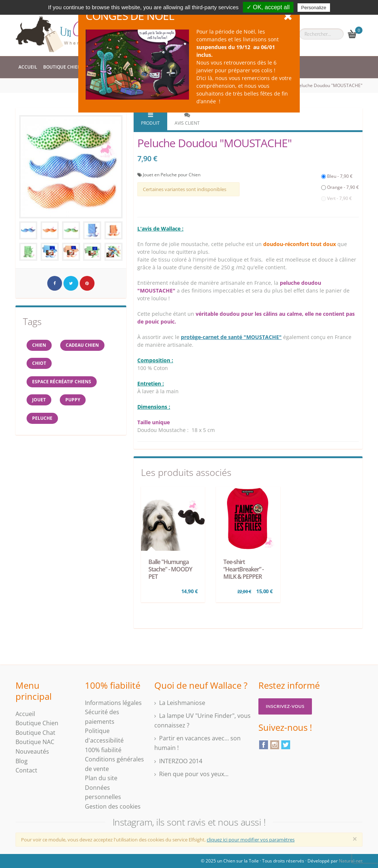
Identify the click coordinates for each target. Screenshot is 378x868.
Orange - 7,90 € (340, 187)
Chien (39, 345)
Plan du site (101, 778)
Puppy (73, 400)
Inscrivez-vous (285, 706)
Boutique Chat (35, 733)
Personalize (314, 8)
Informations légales (113, 703)
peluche (42, 419)
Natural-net (351, 861)
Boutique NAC (35, 742)
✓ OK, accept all (268, 7)
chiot (39, 364)
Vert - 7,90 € (336, 198)
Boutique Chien (62, 67)
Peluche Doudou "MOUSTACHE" (329, 85)
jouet (39, 400)
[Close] (355, 839)
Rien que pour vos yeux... (194, 774)
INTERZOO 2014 (181, 761)
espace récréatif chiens (62, 382)
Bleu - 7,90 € (337, 176)
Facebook (264, 745)
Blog (22, 761)
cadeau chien (83, 345)
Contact (26, 770)
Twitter (286, 745)
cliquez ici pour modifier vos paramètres (251, 840)
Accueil (28, 67)
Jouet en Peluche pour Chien (172, 175)
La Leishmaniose (182, 703)
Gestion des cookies (113, 806)
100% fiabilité (103, 750)
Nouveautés (32, 751)
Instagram (275, 745)
